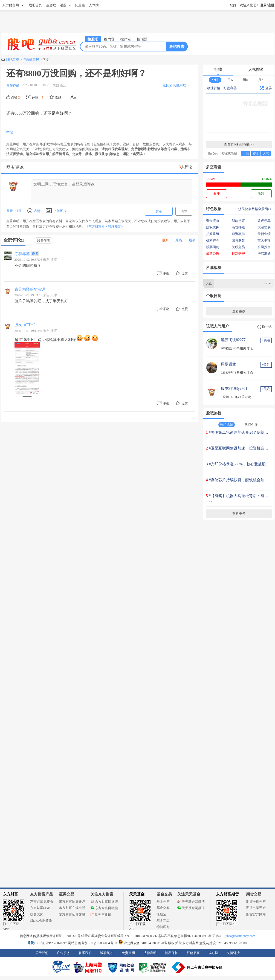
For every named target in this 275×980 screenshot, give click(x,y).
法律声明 (150, 953)
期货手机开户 (256, 901)
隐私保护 (172, 953)
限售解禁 (238, 240)
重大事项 (264, 240)
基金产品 (163, 921)
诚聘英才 (107, 953)
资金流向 (213, 221)
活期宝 (161, 914)
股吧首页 (35, 5)
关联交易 (238, 247)
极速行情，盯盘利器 (222, 88)
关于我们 (42, 953)
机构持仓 (213, 240)
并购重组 (213, 234)
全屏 (266, 88)
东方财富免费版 (42, 901)
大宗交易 (264, 227)
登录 (10, 211)
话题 (63, 5)
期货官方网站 (256, 914)
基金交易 (163, 908)
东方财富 (10, 894)
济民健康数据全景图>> (255, 209)
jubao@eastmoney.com (240, 936)
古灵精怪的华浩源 (30, 289)
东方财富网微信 (104, 908)
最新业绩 (264, 234)
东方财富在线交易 (72, 908)
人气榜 (94, 5)
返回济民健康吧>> (176, 85)
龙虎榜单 (264, 221)
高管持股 (238, 227)
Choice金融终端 (41, 921)
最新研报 (238, 254)
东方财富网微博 (104, 902)
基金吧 (51, 5)
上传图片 (56, 211)
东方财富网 (11, 5)
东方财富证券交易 (72, 914)
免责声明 (128, 953)
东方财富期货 (227, 894)
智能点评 (238, 221)
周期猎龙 (228, 364)
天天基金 (137, 894)
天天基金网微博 (191, 902)
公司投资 (264, 247)
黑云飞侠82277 (233, 340)
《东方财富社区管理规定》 (105, 227)
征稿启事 (193, 953)
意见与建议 (101, 915)
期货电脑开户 (256, 908)
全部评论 (15, 240)
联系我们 (85, 953)
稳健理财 (163, 927)
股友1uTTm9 (25, 325)
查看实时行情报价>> (239, 144)
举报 (10, 132)
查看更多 (239, 311)
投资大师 (37, 914)
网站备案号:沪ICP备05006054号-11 (93, 943)
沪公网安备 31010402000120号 (143, 943)
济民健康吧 (31, 60)
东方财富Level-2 (42, 908)
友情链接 (233, 953)
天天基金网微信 (191, 908)
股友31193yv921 (234, 389)
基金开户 (163, 901)
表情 (34, 211)
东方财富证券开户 (72, 901)
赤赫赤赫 (22, 254)
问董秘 (80, 5)
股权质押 (213, 227)
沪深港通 (264, 254)
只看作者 (44, 240)
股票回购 (213, 247)
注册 (18, 211)
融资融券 (238, 234)
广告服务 (63, 953)
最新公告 (213, 254)
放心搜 (213, 953)
